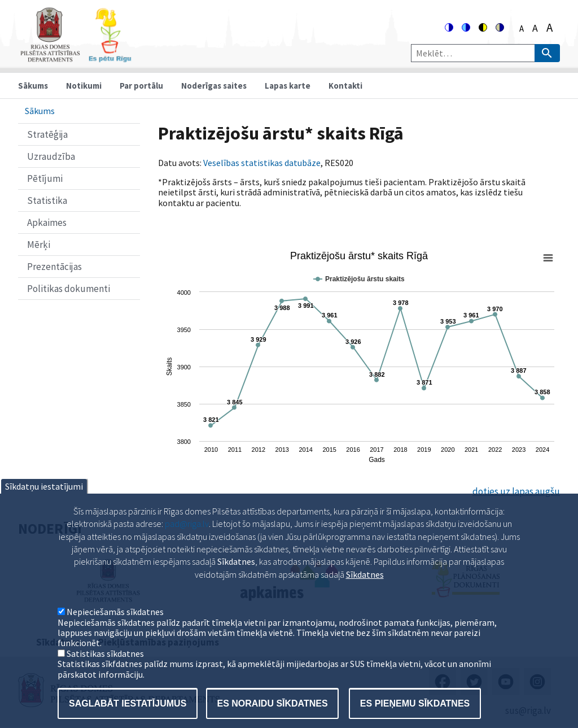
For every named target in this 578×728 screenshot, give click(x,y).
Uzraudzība (51, 156)
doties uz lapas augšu (516, 491)
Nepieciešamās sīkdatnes (115, 632)
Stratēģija (47, 134)
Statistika (47, 200)
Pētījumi (45, 178)
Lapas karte (288, 86)
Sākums (33, 86)
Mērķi (39, 245)
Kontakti (345, 86)
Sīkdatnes (365, 595)
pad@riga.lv (187, 544)
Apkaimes (47, 223)
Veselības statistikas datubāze (262, 163)
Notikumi (84, 86)
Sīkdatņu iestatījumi (44, 507)
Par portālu (141, 86)
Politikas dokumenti (69, 289)
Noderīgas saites (214, 86)
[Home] (76, 57)
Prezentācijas (54, 267)
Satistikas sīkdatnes (105, 674)
